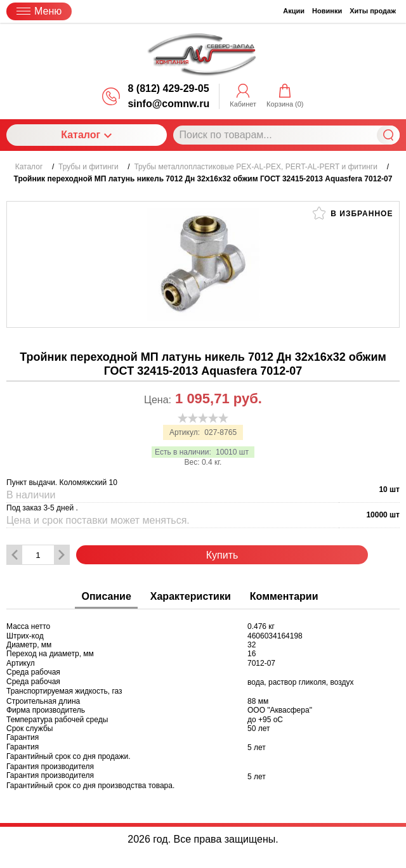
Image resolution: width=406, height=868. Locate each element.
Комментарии (284, 596)
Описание (106, 596)
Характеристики (191, 596)
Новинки (327, 11)
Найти (388, 135)
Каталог (86, 135)
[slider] (203, 418)
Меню (39, 11)
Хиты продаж (373, 11)
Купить (222, 555)
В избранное (353, 213)
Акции (294, 11)
